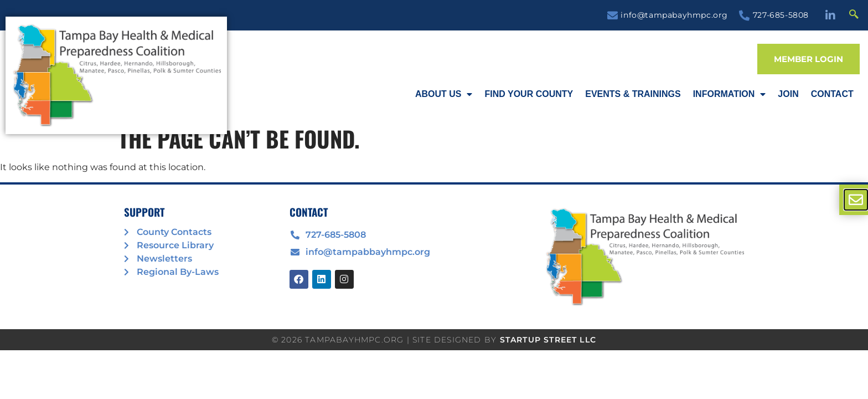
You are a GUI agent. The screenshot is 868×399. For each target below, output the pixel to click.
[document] (434, 199)
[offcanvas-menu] (856, 200)
